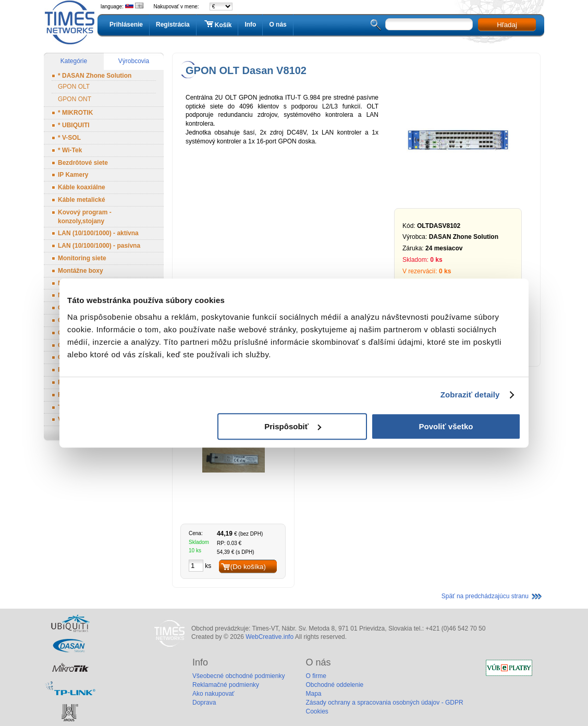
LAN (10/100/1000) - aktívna (98, 233)
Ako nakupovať (213, 694)
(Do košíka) (248, 567)
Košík (217, 25)
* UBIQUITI (74, 125)
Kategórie (74, 61)
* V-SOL (69, 138)
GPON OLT (74, 87)
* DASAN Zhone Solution (95, 76)
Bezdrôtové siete (83, 163)
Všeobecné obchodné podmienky (238, 676)
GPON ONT (75, 99)
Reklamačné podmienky (226, 685)
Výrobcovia (134, 61)
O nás (278, 25)
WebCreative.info (269, 637)
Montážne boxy (81, 271)
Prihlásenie (126, 25)
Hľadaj (507, 25)
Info (250, 25)
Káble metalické (82, 200)
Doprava (204, 703)
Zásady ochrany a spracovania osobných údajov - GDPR (384, 703)
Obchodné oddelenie (334, 685)
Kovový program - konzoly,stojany (85, 217)
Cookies (317, 711)
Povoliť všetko (446, 426)
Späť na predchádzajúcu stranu (485, 596)
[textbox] (429, 24)
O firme (316, 676)
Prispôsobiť (293, 426)
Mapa (313, 694)
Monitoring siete (82, 258)
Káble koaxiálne (82, 187)
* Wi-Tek (70, 150)
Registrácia (173, 25)
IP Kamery (73, 175)
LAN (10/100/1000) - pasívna (99, 246)
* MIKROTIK (75, 113)
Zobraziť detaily (470, 395)
